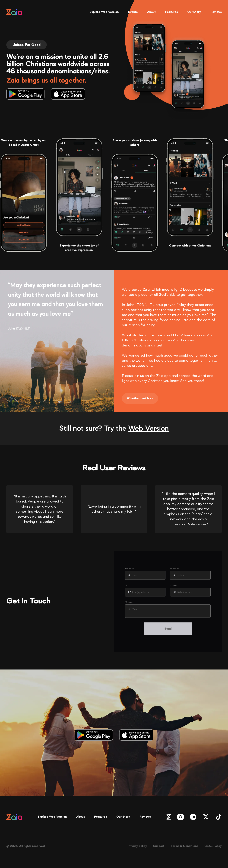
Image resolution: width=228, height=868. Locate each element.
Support (159, 846)
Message (129, 602)
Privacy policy (137, 846)
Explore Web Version (104, 12)
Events (133, 12)
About (151, 12)
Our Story (194, 12)
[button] (190, 592)
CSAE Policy (213, 846)
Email (128, 586)
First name (130, 569)
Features (171, 12)
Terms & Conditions (184, 846)
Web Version (149, 429)
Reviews (216, 12)
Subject (174, 586)
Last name (175, 569)
